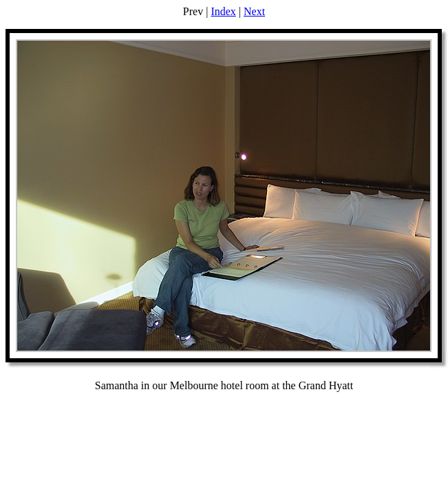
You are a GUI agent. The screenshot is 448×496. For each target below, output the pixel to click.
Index (223, 11)
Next (254, 11)
